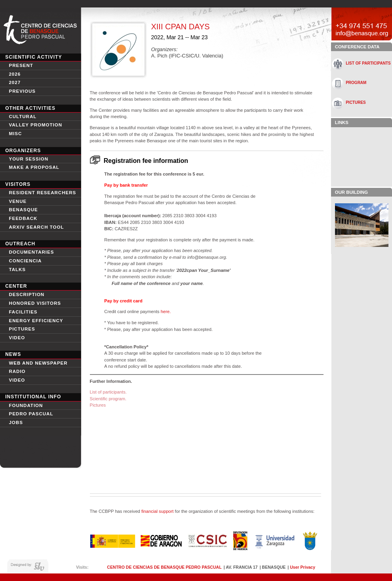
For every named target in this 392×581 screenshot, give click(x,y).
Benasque (23, 210)
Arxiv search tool (36, 227)
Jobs (16, 422)
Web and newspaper (38, 363)
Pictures (22, 329)
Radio (17, 371)
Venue (18, 201)
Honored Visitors (35, 303)
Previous (22, 91)
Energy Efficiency (36, 321)
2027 (15, 82)
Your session (29, 159)
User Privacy (303, 567)
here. (165, 312)
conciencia (25, 261)
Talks (17, 269)
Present (21, 65)
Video (17, 380)
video (17, 338)
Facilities (23, 312)
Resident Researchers (42, 193)
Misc (15, 134)
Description (27, 294)
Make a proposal (34, 167)
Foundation (26, 405)
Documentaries (31, 252)
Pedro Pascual (31, 414)
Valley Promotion (35, 125)
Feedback (23, 218)
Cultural (23, 117)
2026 (15, 74)
